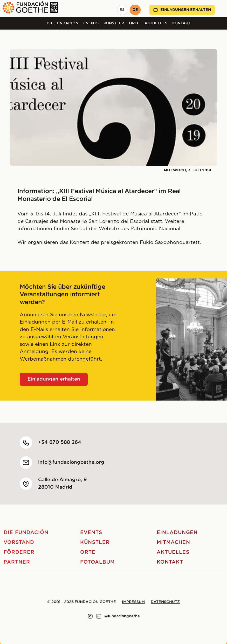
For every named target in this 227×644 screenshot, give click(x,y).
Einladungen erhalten (182, 10)
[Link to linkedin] (99, 616)
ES (122, 10)
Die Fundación (63, 23)
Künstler (114, 23)
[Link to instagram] (90, 616)
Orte (134, 23)
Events (91, 23)
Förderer (19, 552)
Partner (17, 562)
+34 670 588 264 (60, 442)
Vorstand (19, 542)
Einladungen (177, 533)
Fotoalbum (97, 562)
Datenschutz (165, 602)
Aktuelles (156, 23)
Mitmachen (173, 542)
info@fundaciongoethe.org (71, 462)
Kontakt (181, 23)
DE (135, 10)
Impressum (133, 602)
